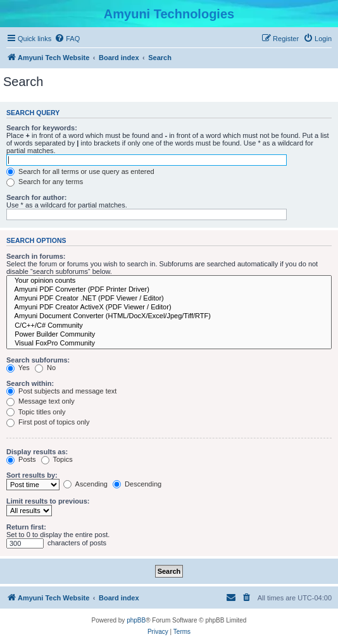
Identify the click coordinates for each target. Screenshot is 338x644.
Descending (137, 484)
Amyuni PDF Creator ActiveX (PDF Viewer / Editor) (169, 307)
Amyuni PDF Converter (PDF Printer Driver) (169, 290)
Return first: (26, 527)
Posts (21, 459)
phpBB (136, 620)
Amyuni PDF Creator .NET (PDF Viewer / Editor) (169, 299)
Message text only (41, 401)
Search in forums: (36, 256)
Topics (57, 459)
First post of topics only (48, 422)
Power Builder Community (169, 335)
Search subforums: (38, 360)
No (45, 368)
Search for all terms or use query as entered (80, 171)
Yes (18, 368)
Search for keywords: (42, 128)
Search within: (30, 383)
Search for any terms (45, 182)
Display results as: (37, 452)
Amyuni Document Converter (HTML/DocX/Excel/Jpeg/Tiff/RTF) (169, 316)
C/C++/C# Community (169, 326)
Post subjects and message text (61, 391)
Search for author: (36, 197)
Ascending (85, 484)
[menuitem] (67, 39)
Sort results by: (32, 475)
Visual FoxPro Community (169, 344)
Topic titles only (36, 412)
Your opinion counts (169, 281)
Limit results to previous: (48, 501)
